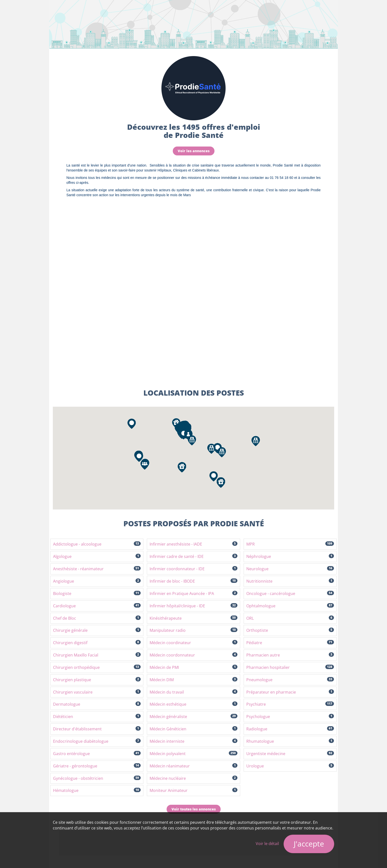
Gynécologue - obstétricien (97, 778)
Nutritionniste (290, 581)
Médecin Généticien (193, 729)
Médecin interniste (193, 741)
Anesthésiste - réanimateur (97, 569)
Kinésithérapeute (193, 618)
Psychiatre (290, 704)
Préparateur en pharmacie (290, 692)
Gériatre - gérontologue (97, 766)
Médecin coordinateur (193, 643)
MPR (290, 544)
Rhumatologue (290, 741)
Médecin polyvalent (193, 754)
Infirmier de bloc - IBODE (193, 581)
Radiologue (290, 729)
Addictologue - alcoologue (97, 544)
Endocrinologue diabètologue (97, 741)
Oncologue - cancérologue (290, 593)
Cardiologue (97, 606)
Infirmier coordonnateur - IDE (193, 569)
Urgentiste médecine (290, 754)
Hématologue (97, 790)
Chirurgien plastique (97, 680)
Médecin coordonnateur (193, 655)
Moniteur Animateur (193, 790)
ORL (290, 618)
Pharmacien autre (290, 655)
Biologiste (97, 593)
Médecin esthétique (193, 704)
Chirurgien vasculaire (97, 692)
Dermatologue (97, 704)
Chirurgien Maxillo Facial (97, 655)
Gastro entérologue (97, 754)
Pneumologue (290, 680)
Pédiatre (290, 643)
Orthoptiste (290, 630)
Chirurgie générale (97, 630)
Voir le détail (267, 844)
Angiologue (97, 581)
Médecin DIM (193, 680)
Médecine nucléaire (193, 778)
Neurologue (290, 569)
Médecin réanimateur (193, 766)
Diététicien (97, 717)
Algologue (97, 556)
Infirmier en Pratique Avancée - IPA (193, 593)
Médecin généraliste (193, 717)
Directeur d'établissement (97, 729)
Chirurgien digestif (97, 643)
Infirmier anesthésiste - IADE (193, 544)
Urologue (290, 766)
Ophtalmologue (290, 606)
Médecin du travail (193, 692)
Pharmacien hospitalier (290, 667)
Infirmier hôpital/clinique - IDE (193, 606)
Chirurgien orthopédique (97, 667)
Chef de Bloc (97, 618)
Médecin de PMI (193, 667)
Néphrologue (290, 556)
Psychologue (290, 717)
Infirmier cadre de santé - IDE (193, 556)
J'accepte (309, 844)
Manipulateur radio (193, 630)
